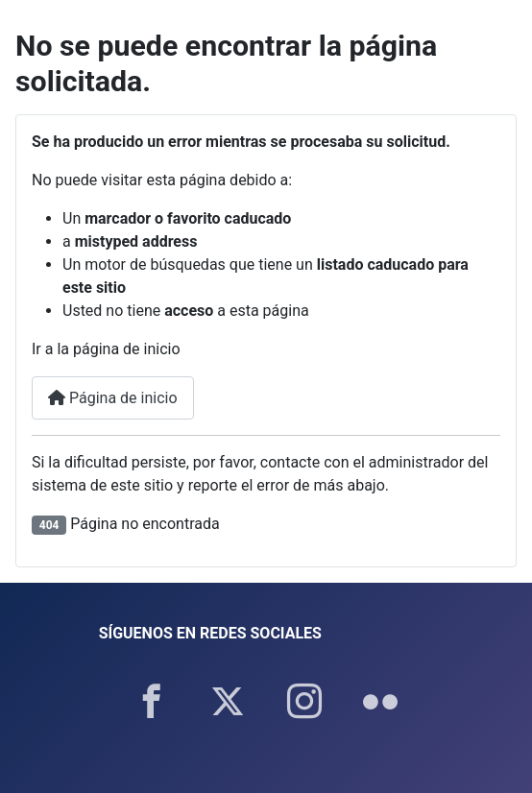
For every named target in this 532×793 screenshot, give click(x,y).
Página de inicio (113, 398)
